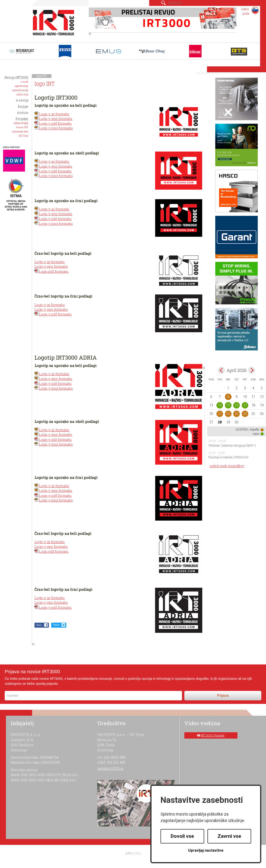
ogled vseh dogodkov (227, 466)
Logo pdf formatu (54, 271)
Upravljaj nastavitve (206, 850)
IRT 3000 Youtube (213, 735)
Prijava (223, 696)
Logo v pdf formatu (55, 123)
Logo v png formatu (56, 128)
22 (228, 414)
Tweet (56, 625)
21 (220, 414)
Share (39, 625)
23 (236, 414)
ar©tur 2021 (133, 853)
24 (245, 414)
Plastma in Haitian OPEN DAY (228, 457)
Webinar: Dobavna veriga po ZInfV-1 (232, 445)
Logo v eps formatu (56, 119)
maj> (252, 370)
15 (228, 405)
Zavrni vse (229, 836)
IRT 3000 (52, 23)
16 (236, 405)
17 (245, 405)
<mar (221, 370)
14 (220, 405)
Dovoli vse (182, 836)
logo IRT (42, 76)
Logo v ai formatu (54, 114)
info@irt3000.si (110, 768)
